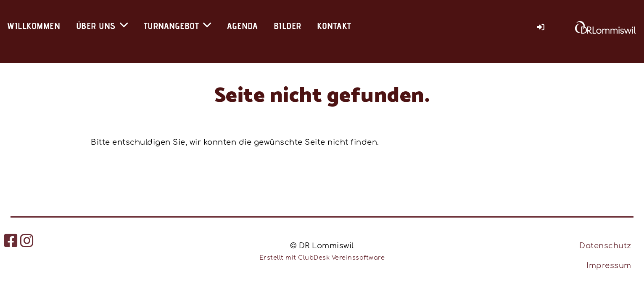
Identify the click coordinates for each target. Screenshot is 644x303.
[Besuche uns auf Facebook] (11, 241)
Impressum (609, 266)
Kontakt (334, 26)
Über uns (102, 25)
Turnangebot (178, 25)
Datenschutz (605, 246)
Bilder (288, 26)
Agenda (242, 26)
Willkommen (33, 26)
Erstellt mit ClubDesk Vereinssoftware (322, 258)
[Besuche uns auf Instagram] (27, 241)
